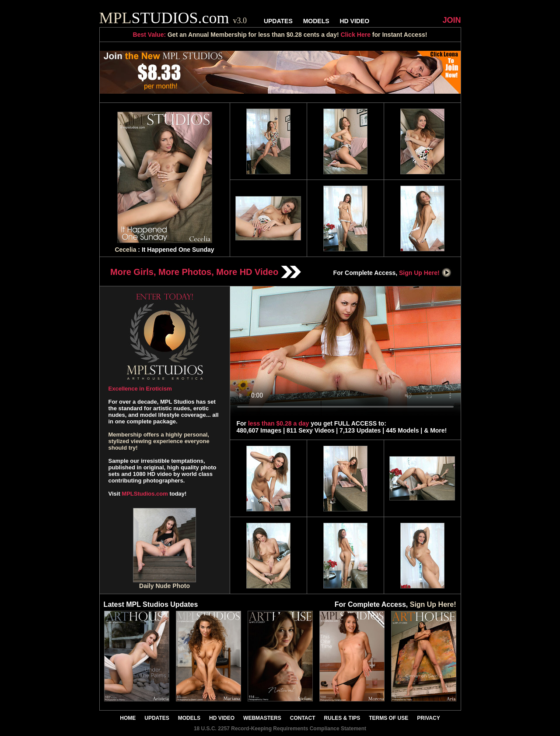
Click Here (355, 35)
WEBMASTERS (262, 718)
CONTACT (303, 718)
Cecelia (125, 250)
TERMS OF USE (388, 718)
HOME (128, 718)
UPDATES (278, 21)
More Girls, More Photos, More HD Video (206, 272)
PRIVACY (428, 718)
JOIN (451, 20)
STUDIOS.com (173, 18)
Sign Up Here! (425, 273)
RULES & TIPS (342, 718)
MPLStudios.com (145, 494)
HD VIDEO (354, 21)
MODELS (316, 21)
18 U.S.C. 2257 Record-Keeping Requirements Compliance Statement (280, 729)
